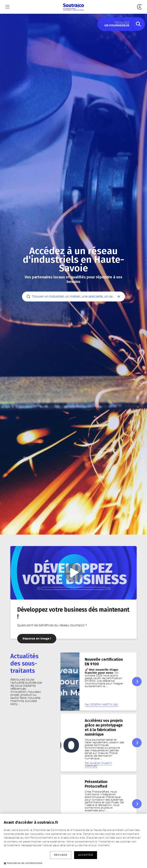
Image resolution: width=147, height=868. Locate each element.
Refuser (61, 855)
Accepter (86, 855)
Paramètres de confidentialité (23, 863)
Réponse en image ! (37, 639)
